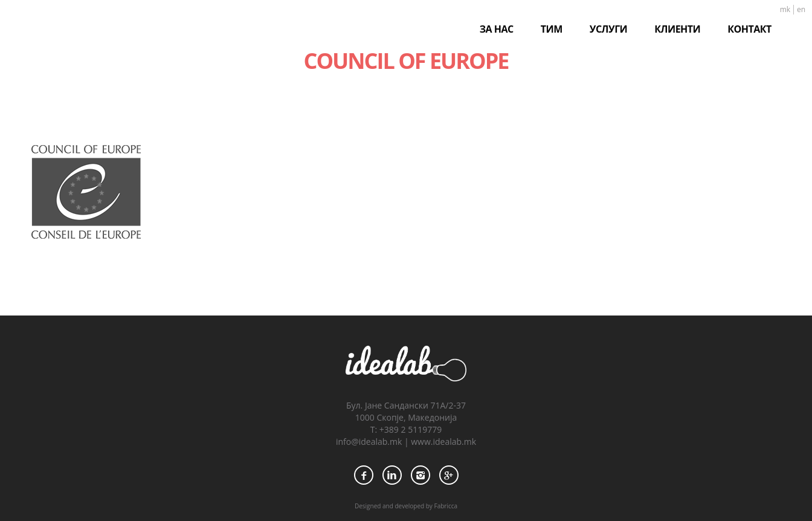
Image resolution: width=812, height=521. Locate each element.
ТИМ (552, 29)
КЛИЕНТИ (677, 29)
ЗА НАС (497, 29)
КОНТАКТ (749, 29)
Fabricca (446, 506)
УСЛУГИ (608, 29)
